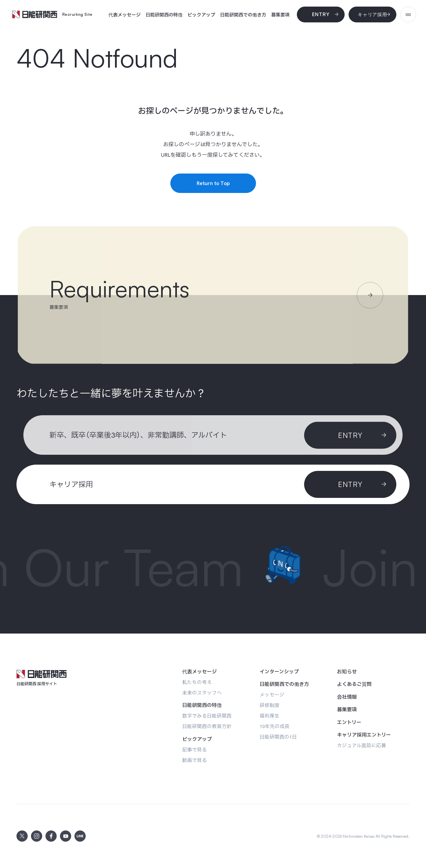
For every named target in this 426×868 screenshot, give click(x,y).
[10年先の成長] (275, 726)
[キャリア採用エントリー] (364, 735)
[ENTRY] (350, 484)
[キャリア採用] (372, 14)
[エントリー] (349, 722)
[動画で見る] (195, 760)
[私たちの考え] (197, 682)
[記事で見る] (195, 750)
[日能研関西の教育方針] (207, 726)
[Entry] (321, 14)
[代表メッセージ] (125, 15)
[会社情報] (347, 697)
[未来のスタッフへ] (202, 693)
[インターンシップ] (279, 672)
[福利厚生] (270, 716)
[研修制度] (270, 705)
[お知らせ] (347, 672)
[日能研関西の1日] (278, 737)
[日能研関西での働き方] (243, 15)
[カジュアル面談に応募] (362, 745)
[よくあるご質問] (354, 684)
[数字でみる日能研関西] (207, 716)
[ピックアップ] (201, 15)
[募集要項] (280, 15)
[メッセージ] (272, 695)
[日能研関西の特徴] (164, 15)
